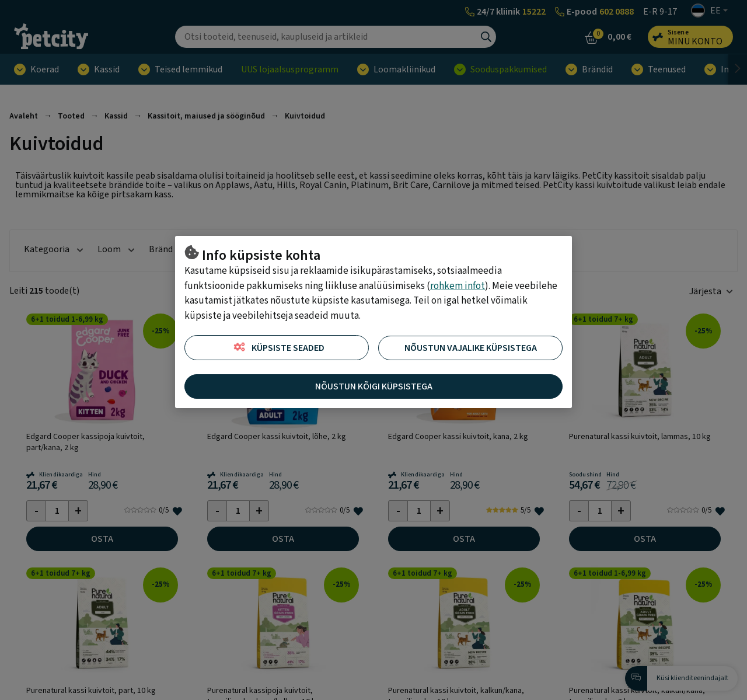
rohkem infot (458, 286)
